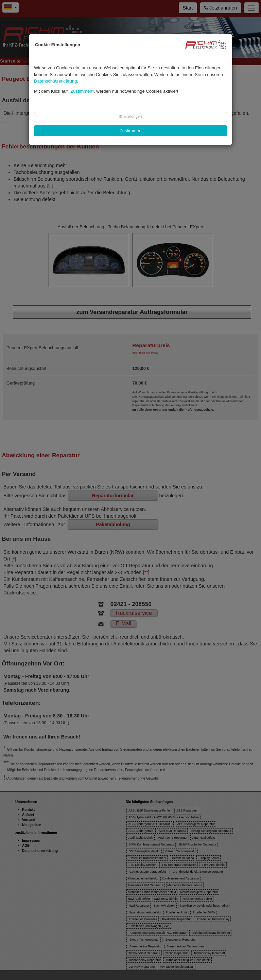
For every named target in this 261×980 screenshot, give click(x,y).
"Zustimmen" (82, 91)
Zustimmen (130, 131)
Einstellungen (130, 117)
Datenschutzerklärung (55, 81)
